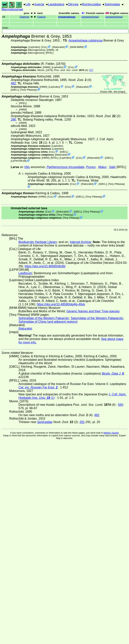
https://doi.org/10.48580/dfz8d (45, 266)
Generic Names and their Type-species (93, 311)
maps (122, 92)
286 (13, 120)
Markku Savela (111, 433)
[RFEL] (50, 53)
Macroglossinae (12, 9)
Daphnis (25, 17)
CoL (44, 47)
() (90, 17)
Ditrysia (73, 4)
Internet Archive (80, 242)
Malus (102, 167)
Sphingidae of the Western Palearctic (44, 318)
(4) (71, 70)
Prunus (91, 167)
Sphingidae (112, 4)
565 (121, 405)
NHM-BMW (77, 47)
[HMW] (50, 50)
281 (82, 422)
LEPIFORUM (19, 161)
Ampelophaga (67, 17)
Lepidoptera (56, 4)
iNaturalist (59, 47)
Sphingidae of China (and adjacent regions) (48, 322)
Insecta (39, 4)
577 (91, 70)
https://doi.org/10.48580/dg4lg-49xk (61, 304)
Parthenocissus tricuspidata (65, 167)
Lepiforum (25, 273)
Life (28, 4)
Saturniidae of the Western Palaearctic (97, 318)
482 (13, 83)
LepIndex (34, 47)
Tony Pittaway (29, 90)
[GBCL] (15, 90)
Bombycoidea (91, 4)
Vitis (27, 167)
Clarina (41, 17)
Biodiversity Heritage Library (38, 242)
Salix (112, 167)
